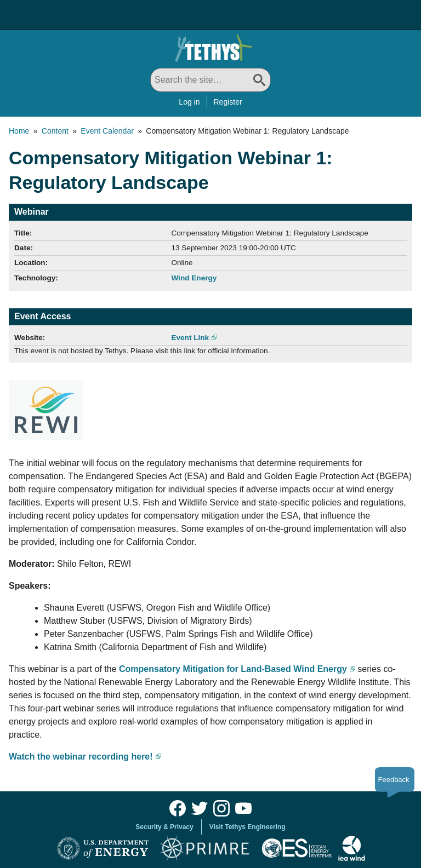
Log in (189, 102)
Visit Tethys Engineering (248, 827)
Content (55, 131)
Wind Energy (194, 278)
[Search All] (210, 80)
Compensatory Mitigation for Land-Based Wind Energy (233, 669)
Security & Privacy (164, 827)
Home (19, 131)
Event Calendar (107, 131)
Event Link (190, 338)
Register (228, 102)
